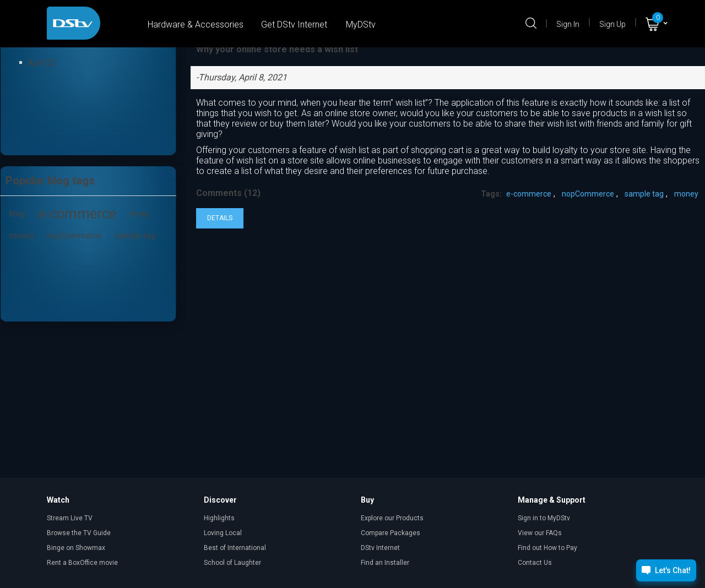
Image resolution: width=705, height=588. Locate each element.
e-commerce (77, 214)
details (220, 218)
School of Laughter (232, 563)
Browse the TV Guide (79, 533)
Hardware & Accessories (196, 24)
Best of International (235, 548)
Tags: (491, 194)
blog (17, 214)
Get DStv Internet (294, 24)
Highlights (219, 518)
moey (140, 214)
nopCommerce (75, 236)
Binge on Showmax (76, 548)
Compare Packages (391, 533)
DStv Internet (380, 548)
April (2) (41, 63)
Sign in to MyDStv (544, 518)
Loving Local (223, 533)
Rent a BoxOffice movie (82, 563)
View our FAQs (540, 533)
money (22, 236)
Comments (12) (228, 193)
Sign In (568, 24)
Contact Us (535, 563)
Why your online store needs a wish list (277, 49)
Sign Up (612, 24)
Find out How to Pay (547, 548)
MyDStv (361, 24)
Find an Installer (385, 563)
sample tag (135, 236)
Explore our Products (392, 518)
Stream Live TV (70, 518)
